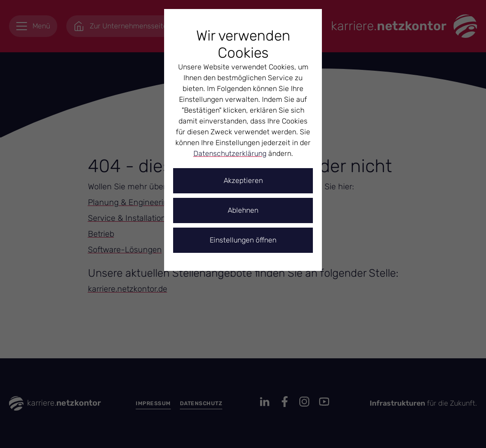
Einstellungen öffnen (243, 240)
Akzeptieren (243, 181)
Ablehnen (243, 210)
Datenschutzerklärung (230, 153)
